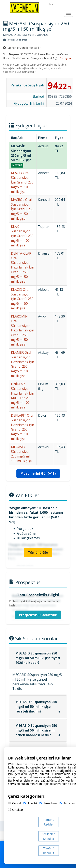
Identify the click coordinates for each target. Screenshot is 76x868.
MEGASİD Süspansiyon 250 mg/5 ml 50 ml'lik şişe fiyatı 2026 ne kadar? (38, 658)
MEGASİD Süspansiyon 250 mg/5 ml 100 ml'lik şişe (21, 454)
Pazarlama (49, 803)
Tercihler (67, 803)
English (49, 4)
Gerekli (15, 803)
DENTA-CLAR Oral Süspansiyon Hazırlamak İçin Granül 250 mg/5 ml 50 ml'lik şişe (22, 267)
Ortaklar (16, 810)
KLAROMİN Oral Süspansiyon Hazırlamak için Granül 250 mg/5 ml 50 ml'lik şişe (22, 330)
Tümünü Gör (38, 553)
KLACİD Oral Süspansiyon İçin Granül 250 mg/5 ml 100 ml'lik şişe (22, 182)
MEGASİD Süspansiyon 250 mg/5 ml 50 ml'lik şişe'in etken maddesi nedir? (36, 730)
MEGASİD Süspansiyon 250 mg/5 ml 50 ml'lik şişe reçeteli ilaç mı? (36, 707)
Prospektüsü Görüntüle (38, 615)
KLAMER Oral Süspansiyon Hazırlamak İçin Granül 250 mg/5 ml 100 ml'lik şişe (22, 364)
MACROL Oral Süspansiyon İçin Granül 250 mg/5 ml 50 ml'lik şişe (22, 209)
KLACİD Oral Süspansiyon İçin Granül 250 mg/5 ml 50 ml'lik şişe (22, 299)
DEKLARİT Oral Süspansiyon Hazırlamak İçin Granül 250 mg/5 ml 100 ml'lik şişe (22, 427)
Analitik (31, 803)
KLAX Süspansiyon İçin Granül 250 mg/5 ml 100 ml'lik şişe (22, 236)
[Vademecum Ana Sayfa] (24, 7)
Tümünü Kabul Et (49, 851)
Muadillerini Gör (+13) (38, 473)
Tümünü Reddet (49, 822)
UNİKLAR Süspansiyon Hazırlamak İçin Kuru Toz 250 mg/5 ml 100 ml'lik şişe (22, 396)
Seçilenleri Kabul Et (49, 836)
